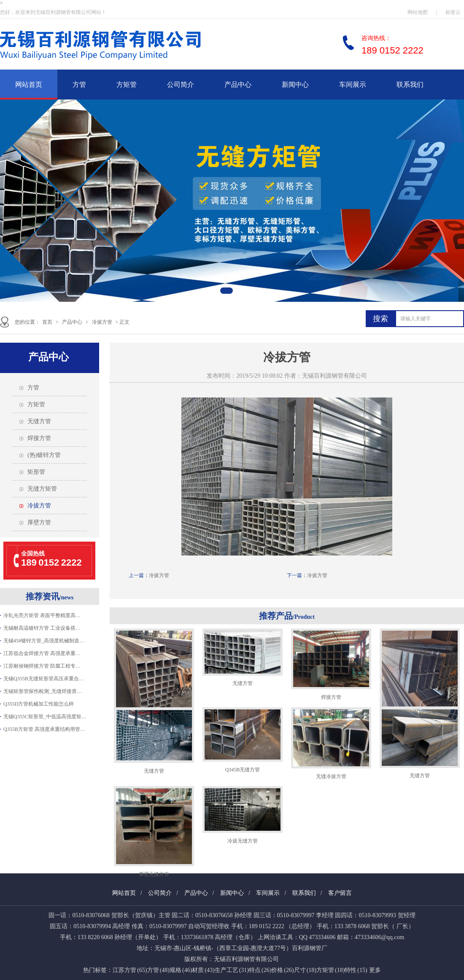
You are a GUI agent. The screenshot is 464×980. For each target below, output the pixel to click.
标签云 (453, 12)
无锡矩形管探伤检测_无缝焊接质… (43, 691)
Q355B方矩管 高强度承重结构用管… (44, 729)
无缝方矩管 (42, 489)
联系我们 (410, 85)
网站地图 (418, 12)
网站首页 (29, 85)
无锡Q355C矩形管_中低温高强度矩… (45, 717)
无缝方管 (39, 421)
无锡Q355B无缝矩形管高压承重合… (44, 679)
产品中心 (238, 85)
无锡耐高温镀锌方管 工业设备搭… (42, 628)
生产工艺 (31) (232, 970)
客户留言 (340, 893)
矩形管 (36, 472)
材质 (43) (203, 970)
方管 (79, 85)
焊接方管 (39, 438)
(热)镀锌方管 (44, 455)
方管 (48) (158, 970)
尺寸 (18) (305, 970)
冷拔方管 (102, 322)
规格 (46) (181, 970)
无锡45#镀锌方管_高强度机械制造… (44, 641)
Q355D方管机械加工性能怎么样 (39, 704)
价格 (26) (282, 970)
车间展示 (353, 85)
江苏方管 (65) (130, 970)
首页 (47, 322)
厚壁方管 (39, 522)
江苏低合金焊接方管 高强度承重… (42, 653)
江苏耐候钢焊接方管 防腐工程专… (42, 666)
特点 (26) (260, 970)
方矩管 (127, 85)
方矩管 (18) (330, 970)
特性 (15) (356, 970)
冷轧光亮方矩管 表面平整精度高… (42, 615)
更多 (375, 970)
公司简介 (181, 85)
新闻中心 (295, 85)
